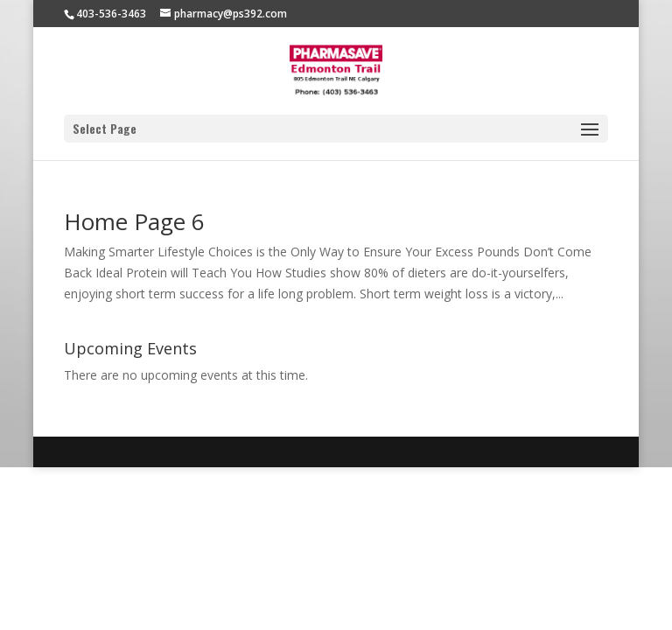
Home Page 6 (134, 221)
